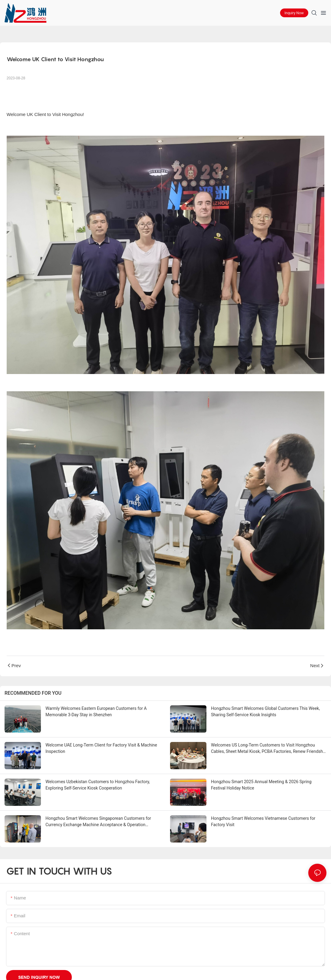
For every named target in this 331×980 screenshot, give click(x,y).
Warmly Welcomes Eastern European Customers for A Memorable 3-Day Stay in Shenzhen (96, 712)
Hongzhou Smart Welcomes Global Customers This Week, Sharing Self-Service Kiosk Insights (265, 712)
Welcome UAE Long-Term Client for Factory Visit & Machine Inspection (101, 748)
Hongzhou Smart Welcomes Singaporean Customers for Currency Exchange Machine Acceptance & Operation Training (98, 822)
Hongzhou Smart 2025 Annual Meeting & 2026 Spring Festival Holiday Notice (261, 785)
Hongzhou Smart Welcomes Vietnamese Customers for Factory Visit (263, 821)
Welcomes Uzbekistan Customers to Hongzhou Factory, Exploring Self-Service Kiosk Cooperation (98, 785)
